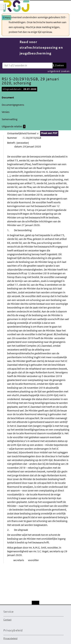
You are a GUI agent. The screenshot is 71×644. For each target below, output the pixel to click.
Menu (8, 18)
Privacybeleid (10, 638)
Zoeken (60, 65)
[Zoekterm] (27, 66)
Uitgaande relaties (14, 126)
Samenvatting (10, 119)
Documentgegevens (13, 105)
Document (8, 97)
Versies (6, 112)
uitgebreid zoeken (59, 71)
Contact (7, 620)
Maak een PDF (49, 133)
